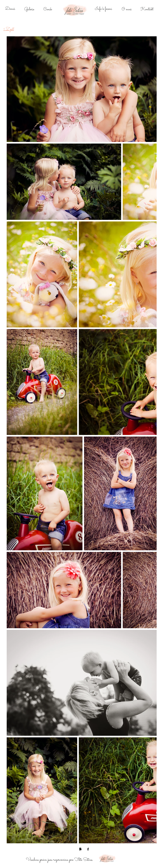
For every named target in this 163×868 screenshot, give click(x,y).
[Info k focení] (103, 9)
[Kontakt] (147, 9)
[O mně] (126, 9)
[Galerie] (29, 9)
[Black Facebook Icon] (88, 849)
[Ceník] (48, 9)
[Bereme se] (80, 849)
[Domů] (10, 9)
